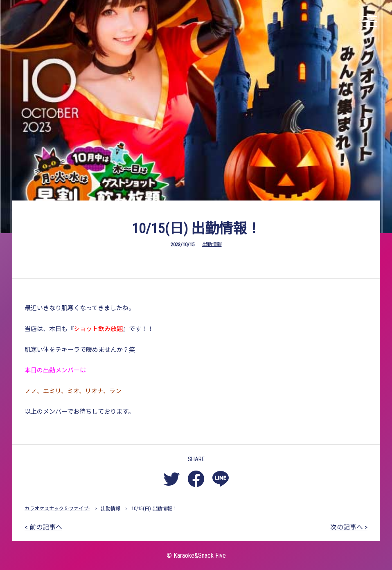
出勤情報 (212, 244)
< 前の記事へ (43, 527)
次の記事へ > (349, 527)
